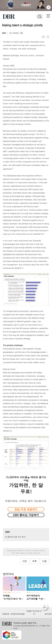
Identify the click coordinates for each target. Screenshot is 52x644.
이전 (25, 561)
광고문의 (48, 614)
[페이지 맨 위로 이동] (45, 608)
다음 (45, 561)
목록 (35, 561)
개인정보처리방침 (18, 614)
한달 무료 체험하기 (26, 509)
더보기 (43, 37)
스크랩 (48, 37)
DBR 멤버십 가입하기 (26, 515)
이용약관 (6, 614)
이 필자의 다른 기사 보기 (15, 537)
